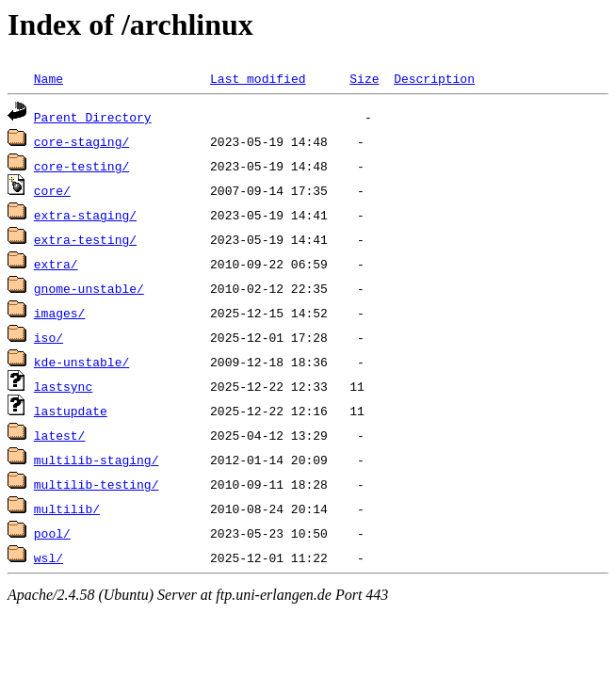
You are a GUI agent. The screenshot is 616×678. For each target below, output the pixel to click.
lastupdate (71, 411)
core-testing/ (81, 166)
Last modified (258, 78)
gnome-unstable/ (89, 288)
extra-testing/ (85, 239)
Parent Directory (93, 117)
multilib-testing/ (97, 484)
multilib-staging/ (97, 460)
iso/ (49, 337)
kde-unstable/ (81, 362)
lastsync (63, 386)
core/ (52, 190)
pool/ (52, 533)
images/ (60, 313)
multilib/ (67, 508)
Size (364, 78)
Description (434, 78)
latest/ (60, 435)
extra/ (56, 264)
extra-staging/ (85, 215)
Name (49, 78)
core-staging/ (81, 141)
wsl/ (49, 557)
